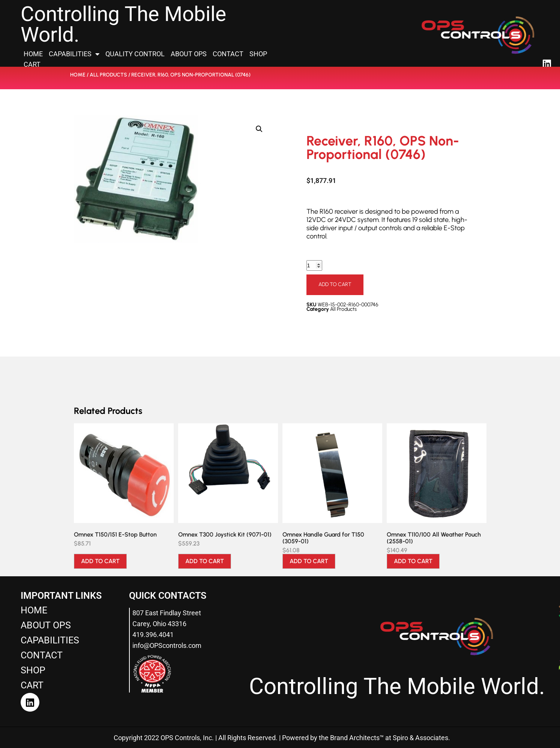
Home (33, 54)
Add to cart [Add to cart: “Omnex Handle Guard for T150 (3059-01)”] (309, 561)
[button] (259, 129)
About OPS (189, 54)
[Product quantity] (315, 266)
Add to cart (335, 284)
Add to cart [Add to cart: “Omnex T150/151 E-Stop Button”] (100, 561)
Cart (32, 64)
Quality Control (135, 54)
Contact (228, 54)
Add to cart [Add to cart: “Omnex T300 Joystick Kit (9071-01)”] (205, 561)
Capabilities (74, 54)
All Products (108, 75)
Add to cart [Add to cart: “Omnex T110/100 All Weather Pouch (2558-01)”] (413, 561)
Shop (258, 54)
